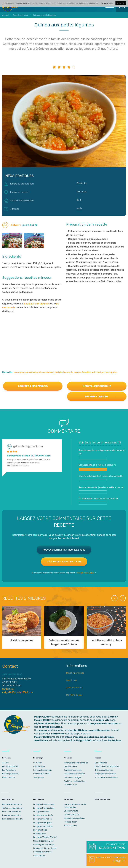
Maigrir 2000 (42, 720)
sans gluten (111, 372)
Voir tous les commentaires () (100, 442)
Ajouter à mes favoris (33, 386)
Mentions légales (74, 695)
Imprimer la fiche (97, 397)
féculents (68, 372)
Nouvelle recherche (97, 386)
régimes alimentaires (47, 723)
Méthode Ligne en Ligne (43, 841)
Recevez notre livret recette (110, 860)
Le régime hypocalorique (44, 804)
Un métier (37, 763)
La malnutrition (71, 785)
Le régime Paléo (40, 830)
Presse (98, 758)
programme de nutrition (104, 723)
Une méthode (39, 766)
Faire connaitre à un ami (13, 819)
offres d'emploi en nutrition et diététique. (90, 737)
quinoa (78, 372)
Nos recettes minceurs (12, 804)
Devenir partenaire (75, 673)
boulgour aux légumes (37, 304)
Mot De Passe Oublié (86, 573)
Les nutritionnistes (10, 766)
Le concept (38, 758)
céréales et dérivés (53, 372)
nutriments (58, 734)
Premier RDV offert (41, 774)
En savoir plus (107, 3)
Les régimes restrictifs (43, 815)
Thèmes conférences (104, 770)
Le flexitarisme (40, 834)
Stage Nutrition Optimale (106, 774)
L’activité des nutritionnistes (107, 766)
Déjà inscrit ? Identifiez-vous (64, 562)
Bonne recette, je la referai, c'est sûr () (97, 467)
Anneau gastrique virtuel (44, 845)
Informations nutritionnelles (76, 763)
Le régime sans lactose (43, 826)
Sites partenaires (74, 688)
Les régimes (39, 799)
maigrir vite (103, 720)
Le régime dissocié (41, 812)
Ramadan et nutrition (42, 852)
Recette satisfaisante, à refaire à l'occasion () (101, 478)
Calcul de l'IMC (39, 855)
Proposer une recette (11, 815)
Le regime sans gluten (43, 823)
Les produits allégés (73, 777)
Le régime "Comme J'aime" (45, 837)
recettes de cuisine (50, 727)
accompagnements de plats (28, 372)
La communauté (71, 811)
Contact (10, 666)
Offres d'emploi (9, 777)
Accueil (5, 763)
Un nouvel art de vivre (43, 770)
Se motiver (69, 799)
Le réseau (7, 758)
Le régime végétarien (42, 819)
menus (43, 730)
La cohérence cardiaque (74, 818)
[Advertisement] (64, 338)
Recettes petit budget (93, 372)
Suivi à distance (71, 826)
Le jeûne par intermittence (45, 848)
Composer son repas (73, 770)
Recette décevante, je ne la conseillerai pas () (101, 490)
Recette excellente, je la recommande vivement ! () (102, 454)
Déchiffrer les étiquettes (74, 781)
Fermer (121, 3)
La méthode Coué (72, 815)
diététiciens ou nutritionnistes (91, 730)
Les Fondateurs (9, 770)
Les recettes (8, 799)
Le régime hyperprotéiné (44, 808)
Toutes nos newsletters (12, 808)
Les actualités (101, 763)
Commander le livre (112, 847)
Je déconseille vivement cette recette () (99, 501)
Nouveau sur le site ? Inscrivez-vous (64, 550)
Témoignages (39, 777)
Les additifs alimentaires (75, 774)
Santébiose (72, 680)
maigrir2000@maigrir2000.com (18, 692)
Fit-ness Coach (70, 822)
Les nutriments (70, 766)
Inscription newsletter (12, 812)
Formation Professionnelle (106, 777)
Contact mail (8, 689)
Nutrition (68, 758)
